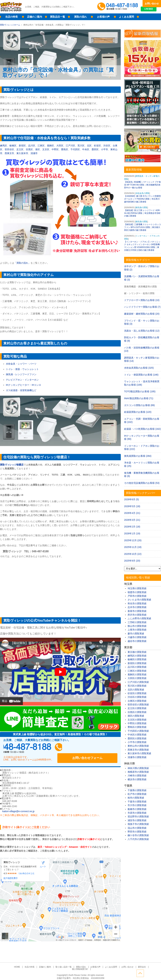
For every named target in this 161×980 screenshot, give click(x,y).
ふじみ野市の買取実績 (139, 618)
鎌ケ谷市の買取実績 (138, 835)
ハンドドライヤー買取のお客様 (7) (142, 307)
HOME (12, 964)
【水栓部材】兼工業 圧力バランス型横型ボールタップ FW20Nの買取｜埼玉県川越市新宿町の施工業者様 (142, 199)
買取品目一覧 (58, 17)
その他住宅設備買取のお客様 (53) (142, 483)
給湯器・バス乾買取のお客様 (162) (142, 429)
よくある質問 (126, 17)
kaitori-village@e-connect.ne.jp (18, 808)
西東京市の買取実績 (138, 750)
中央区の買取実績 (137, 735)
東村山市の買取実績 (138, 746)
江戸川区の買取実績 (138, 682)
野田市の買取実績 (137, 832)
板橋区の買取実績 (137, 659)
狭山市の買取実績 (137, 626)
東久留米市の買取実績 (139, 753)
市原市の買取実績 (137, 813)
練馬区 (4, 146)
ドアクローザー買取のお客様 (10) (142, 300)
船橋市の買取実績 (137, 809)
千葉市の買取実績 (137, 802)
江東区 (41, 146)
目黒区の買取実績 (137, 712)
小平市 (104, 149)
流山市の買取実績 (137, 828)
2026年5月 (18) (132, 506)
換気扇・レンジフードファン (21, 374)
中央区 (86, 149)
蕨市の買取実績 (136, 634)
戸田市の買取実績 (137, 596)
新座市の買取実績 (137, 611)
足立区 (20, 149)
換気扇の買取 (141, 207)
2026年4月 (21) (132, 513)
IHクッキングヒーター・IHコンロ (23, 385)
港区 (38, 149)
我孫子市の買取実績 (138, 824)
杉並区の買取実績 (137, 693)
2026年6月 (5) (131, 499)
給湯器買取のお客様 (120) (138, 412)
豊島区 (65, 149)
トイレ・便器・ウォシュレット (22, 369)
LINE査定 (152, 10)
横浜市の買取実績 (137, 779)
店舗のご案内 (35, 17)
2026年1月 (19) (132, 533)
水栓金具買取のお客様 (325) (139, 368)
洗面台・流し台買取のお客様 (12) (142, 331)
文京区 (46, 149)
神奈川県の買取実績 (138, 768)
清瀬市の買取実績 (137, 757)
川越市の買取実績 (137, 637)
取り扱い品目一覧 (55, 964)
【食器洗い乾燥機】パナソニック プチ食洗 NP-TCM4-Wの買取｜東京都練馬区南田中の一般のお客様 (142, 185)
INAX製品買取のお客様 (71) (139, 398)
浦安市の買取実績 (137, 820)
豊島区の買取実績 (137, 727)
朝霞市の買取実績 (137, 592)
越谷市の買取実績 (137, 641)
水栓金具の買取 (142, 193)
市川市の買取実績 (137, 805)
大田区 (60, 146)
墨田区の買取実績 (137, 738)
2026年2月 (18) (132, 527)
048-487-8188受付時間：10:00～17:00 (118, 7)
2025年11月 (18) (133, 547)
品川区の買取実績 (137, 667)
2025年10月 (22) (133, 554)
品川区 (32, 146)
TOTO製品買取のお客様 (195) (140, 391)
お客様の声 (103, 17)
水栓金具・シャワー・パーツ (21, 364)
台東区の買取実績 (137, 701)
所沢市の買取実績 (137, 615)
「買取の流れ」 (22, 263)
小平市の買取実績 (137, 742)
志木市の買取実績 (137, 607)
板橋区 (13, 146)
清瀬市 (34, 153)
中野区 (55, 149)
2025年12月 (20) (133, 540)
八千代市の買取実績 (138, 839)
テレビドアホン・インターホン (22, 380)
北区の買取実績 (136, 690)
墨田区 (95, 149)
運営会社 (128, 964)
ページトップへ (157, 973)
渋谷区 (107, 146)
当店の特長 (11, 17)
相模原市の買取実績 (138, 772)
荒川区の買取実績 (137, 686)
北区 (89, 146)
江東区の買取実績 (137, 671)
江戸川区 (70, 146)
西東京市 (9, 153)
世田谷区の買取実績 (138, 705)
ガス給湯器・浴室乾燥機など (21, 390)
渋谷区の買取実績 (137, 697)
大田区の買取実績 (137, 678)
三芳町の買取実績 (137, 622)
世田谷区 (9, 149)
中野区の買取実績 (137, 723)
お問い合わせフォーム (96, 748)
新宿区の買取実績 (137, 663)
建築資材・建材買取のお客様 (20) (142, 314)
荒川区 (81, 146)
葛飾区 (50, 146)
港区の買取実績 (136, 716)
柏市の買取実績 (136, 798)
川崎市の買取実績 (137, 776)
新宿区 (22, 146)
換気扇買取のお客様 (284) (138, 456)
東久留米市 (22, 153)
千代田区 (75, 149)
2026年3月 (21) (132, 520)
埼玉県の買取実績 (137, 588)
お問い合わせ (152, 4)
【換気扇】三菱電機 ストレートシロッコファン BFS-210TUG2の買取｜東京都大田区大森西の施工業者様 (142, 227)
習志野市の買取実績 (138, 816)
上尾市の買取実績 (137, 630)
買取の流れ (80, 17)
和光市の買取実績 (137, 603)
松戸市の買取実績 (137, 794)
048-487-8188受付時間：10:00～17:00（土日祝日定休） (35, 748)
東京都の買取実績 (137, 652)
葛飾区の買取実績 (137, 674)
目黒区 (29, 149)
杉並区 (97, 146)
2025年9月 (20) (132, 561)
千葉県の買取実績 (137, 790)
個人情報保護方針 (143, 964)
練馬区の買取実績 (137, 656)
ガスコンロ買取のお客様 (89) (139, 405)
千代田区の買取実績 (138, 731)
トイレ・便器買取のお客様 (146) (141, 375)
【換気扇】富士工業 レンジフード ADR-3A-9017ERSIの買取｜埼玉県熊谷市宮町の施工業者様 (142, 213)
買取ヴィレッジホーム (10, 25)
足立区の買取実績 (137, 708)
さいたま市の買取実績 (139, 600)
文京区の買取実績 (137, 720)
